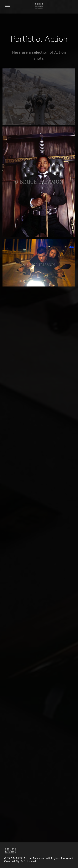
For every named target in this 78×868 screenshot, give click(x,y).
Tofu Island (28, 861)
